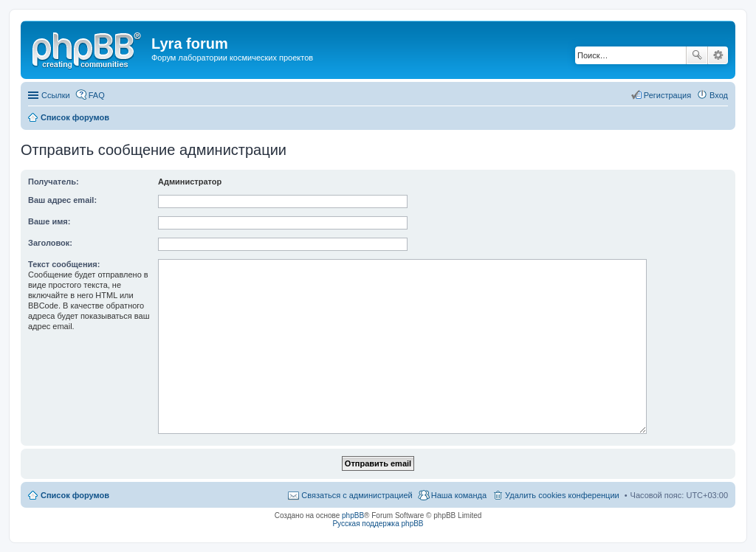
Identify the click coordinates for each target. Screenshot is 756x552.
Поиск (697, 55)
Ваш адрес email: (62, 200)
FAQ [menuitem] (97, 95)
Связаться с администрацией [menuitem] (357, 495)
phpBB (353, 515)
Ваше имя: (49, 221)
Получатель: (54, 182)
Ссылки (56, 95)
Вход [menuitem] (719, 95)
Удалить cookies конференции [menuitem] (562, 495)
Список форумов (75, 495)
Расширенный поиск (718, 55)
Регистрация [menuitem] (667, 95)
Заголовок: (50, 243)
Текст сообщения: (64, 264)
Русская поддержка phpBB (378, 524)
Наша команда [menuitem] (459, 495)
